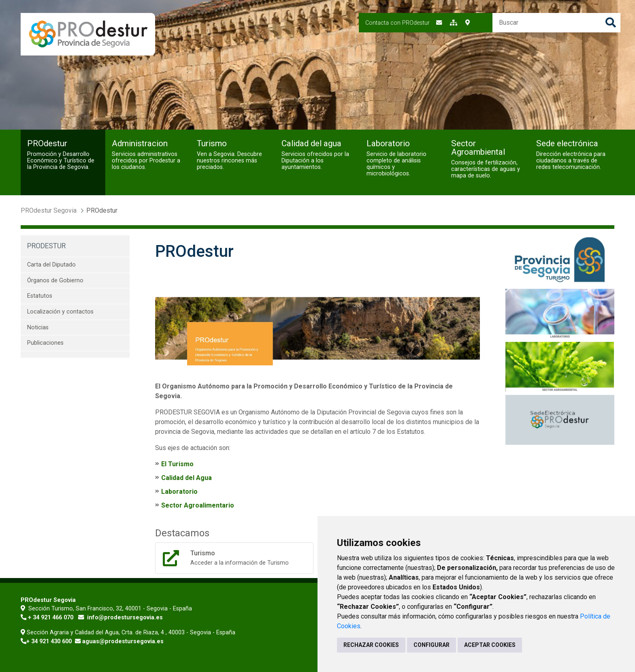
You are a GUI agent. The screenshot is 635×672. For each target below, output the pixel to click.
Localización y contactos (60, 312)
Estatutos (40, 296)
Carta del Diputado (51, 265)
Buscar (611, 22)
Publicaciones (45, 343)
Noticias (38, 327)
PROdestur (46, 246)
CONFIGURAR (432, 645)
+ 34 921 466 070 (51, 618)
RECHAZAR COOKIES (371, 645)
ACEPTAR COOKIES (490, 645)
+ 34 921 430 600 (49, 641)
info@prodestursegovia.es (125, 618)
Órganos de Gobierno (55, 281)
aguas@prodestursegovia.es (123, 641)
